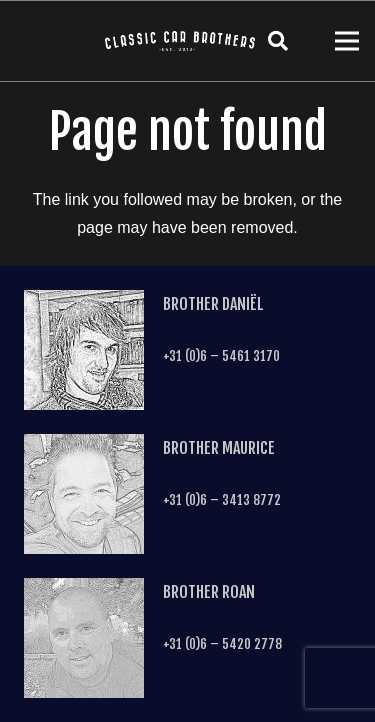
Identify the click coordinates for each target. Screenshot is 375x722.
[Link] (180, 41)
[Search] (278, 41)
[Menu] (347, 41)
